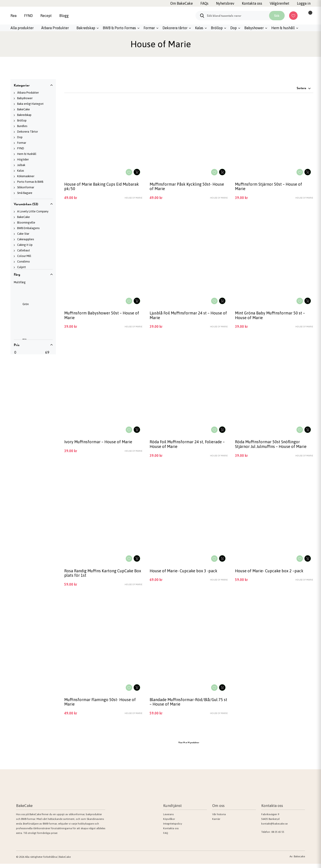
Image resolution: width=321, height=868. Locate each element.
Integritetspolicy (173, 828)
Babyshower (254, 28)
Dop (234, 28)
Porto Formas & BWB (30, 182)
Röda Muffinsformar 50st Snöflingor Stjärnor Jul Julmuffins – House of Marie (273, 446)
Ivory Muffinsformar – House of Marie (100, 444)
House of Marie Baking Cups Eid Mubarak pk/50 (95, 187)
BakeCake (24, 109)
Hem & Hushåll (27, 154)
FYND (28, 16)
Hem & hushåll (283, 28)
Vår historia (219, 819)
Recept (46, 16)
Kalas (199, 28)
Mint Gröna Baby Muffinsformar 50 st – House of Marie (272, 317)
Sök (277, 16)
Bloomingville (26, 223)
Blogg (64, 16)
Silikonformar (26, 187)
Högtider (23, 159)
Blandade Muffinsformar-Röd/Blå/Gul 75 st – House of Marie (188, 706)
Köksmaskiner (26, 176)
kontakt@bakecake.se (274, 828)
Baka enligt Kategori (30, 104)
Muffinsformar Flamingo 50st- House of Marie (102, 706)
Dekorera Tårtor (28, 132)
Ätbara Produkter (55, 28)
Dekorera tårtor (175, 28)
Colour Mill (24, 256)
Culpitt (22, 267)
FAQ (166, 837)
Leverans (168, 819)
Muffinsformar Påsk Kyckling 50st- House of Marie (188, 187)
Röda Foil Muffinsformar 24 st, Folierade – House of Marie (188, 446)
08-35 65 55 (278, 836)
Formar (149, 28)
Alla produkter (22, 28)
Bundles (22, 126)
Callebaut (24, 250)
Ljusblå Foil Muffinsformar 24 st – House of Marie (188, 317)
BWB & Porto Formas (119, 28)
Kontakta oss (171, 833)
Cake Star (23, 234)
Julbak (21, 165)
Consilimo (24, 262)
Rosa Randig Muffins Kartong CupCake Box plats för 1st (101, 576)
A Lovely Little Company (33, 211)
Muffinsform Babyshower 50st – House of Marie (103, 317)
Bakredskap (86, 28)
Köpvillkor (169, 823)
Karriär (216, 823)
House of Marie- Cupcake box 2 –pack (271, 574)
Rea (13, 16)
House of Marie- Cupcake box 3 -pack (185, 574)
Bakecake (299, 861)
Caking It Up (25, 245)
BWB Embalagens (28, 228)
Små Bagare (25, 193)
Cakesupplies (26, 239)
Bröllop (217, 28)
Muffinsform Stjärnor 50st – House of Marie (270, 187)
